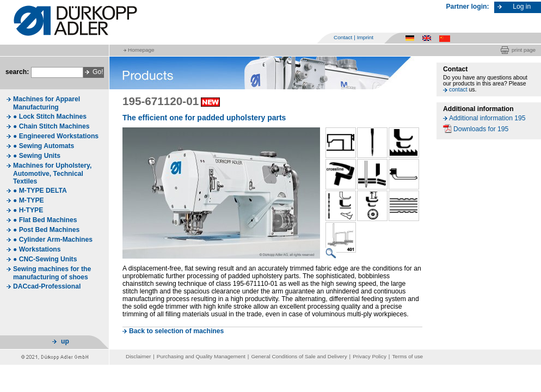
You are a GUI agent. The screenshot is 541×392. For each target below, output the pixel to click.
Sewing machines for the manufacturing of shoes (52, 273)
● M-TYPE (29, 200)
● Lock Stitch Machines (50, 117)
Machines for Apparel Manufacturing (47, 103)
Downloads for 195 (481, 129)
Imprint (365, 37)
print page (524, 50)
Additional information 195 (487, 118)
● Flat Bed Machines (45, 220)
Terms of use (407, 356)
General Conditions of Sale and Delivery (299, 356)
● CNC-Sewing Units (45, 259)
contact (458, 90)
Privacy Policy (370, 356)
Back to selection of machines (176, 331)
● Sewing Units (37, 156)
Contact (343, 37)
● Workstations (37, 249)
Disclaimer (138, 356)
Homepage (141, 50)
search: (17, 72)
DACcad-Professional (47, 286)
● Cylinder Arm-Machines (53, 240)
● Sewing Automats (44, 146)
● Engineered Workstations (56, 136)
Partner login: (468, 7)
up (65, 341)
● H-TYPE (28, 210)
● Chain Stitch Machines (51, 126)
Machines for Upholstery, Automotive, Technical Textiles (52, 173)
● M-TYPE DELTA (40, 191)
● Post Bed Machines (46, 230)
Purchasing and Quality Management (201, 356)
